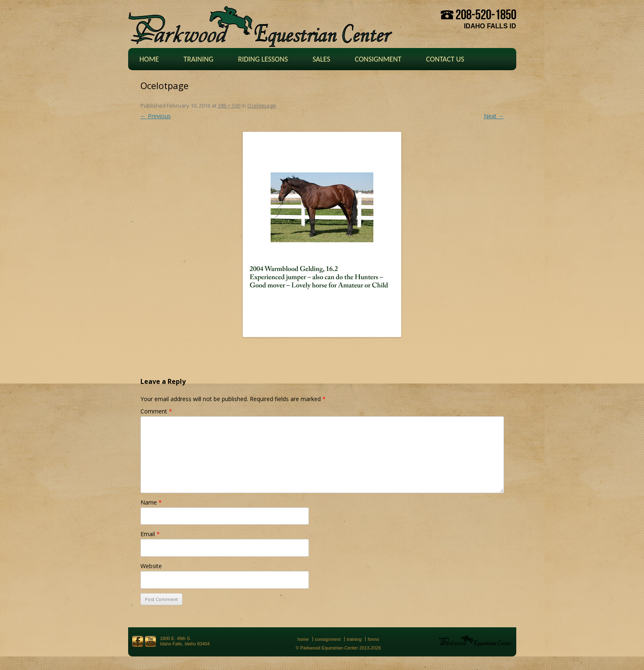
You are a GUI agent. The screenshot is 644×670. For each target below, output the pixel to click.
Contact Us (445, 59)
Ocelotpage (262, 106)
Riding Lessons (263, 59)
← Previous (156, 116)
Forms (373, 639)
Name (151, 502)
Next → (494, 116)
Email (150, 534)
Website (151, 566)
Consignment (378, 59)
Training (199, 59)
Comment (156, 411)
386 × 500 (229, 106)
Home (149, 59)
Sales (321, 59)
